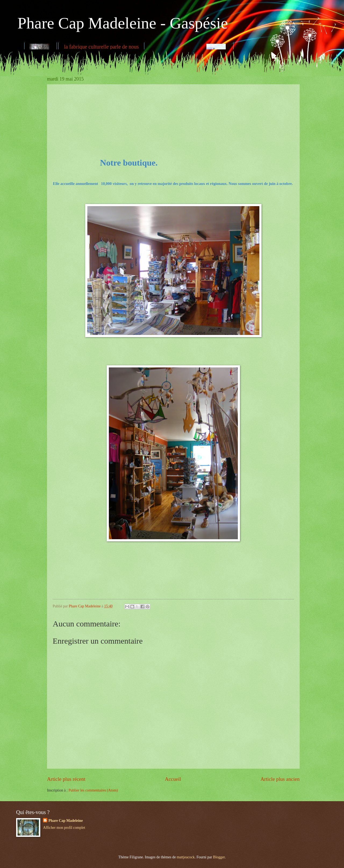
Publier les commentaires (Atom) (93, 790)
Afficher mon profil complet (64, 828)
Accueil (173, 779)
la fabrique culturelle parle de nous (101, 47)
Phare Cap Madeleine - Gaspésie (123, 23)
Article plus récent (66, 779)
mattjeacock (186, 857)
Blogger (219, 857)
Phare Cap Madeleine (66, 821)
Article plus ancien (280, 779)
